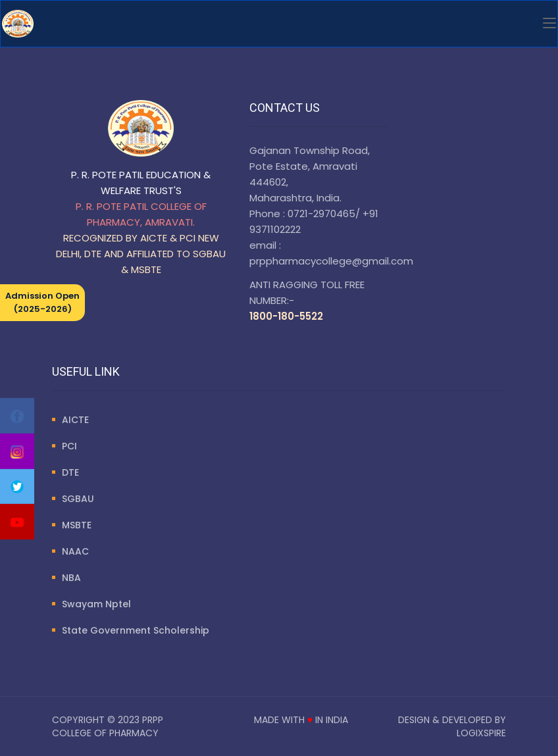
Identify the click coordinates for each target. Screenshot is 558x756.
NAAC (75, 551)
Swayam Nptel (96, 604)
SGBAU (78, 499)
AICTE (75, 420)
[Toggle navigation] (549, 24)
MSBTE (77, 525)
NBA (71, 578)
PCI (69, 446)
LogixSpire (481, 733)
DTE (70, 472)
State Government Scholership (136, 630)
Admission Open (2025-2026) (42, 302)
